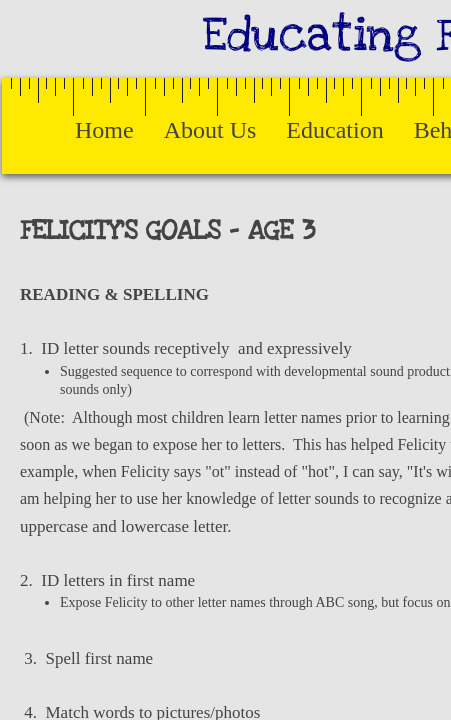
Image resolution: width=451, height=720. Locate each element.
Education (334, 130)
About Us (210, 130)
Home (104, 130)
